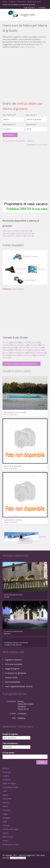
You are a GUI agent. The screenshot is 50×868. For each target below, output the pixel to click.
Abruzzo (6, 768)
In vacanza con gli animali (16, 673)
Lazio (5, 791)
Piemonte (7, 810)
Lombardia (7, 799)
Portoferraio (27, 355)
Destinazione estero (11, 844)
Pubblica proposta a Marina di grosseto (21, 364)
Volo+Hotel (13, 289)
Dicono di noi (23, 709)
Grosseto (34, 345)
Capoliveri (22, 348)
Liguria (5, 795)
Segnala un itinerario (13, 660)
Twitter (15, 863)
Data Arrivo (31, 124)
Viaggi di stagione (12, 669)
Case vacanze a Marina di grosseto (17, 236)
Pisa (43, 345)
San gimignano (19, 345)
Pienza (15, 355)
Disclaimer (22, 706)
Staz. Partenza (9, 115)
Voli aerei (37, 269)
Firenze (6, 342)
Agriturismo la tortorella (15, 412)
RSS (21, 863)
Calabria (6, 776)
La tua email (9, 753)
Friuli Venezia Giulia (10, 787)
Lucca (25, 342)
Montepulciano (19, 353)
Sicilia (5, 822)
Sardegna (6, 818)
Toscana (6, 825)
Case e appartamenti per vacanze (19, 686)
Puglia (5, 814)
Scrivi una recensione (14, 664)
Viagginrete (27, 15)
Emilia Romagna (9, 783)
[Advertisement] (24, 75)
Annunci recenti (11, 677)
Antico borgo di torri (13, 595)
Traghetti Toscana (25, 256)
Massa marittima (36, 353)
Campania (7, 780)
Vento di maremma (13, 466)
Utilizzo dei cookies (25, 704)
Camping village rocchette (16, 643)
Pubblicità (22, 718)
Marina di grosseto (27, 47)
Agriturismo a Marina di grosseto (16, 231)
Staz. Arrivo (31, 115)
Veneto (5, 841)
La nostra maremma (13, 631)
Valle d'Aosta (8, 837)
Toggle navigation (5, 15)
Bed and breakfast (13, 682)
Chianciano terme (20, 350)
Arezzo (34, 342)
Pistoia (5, 355)
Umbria (6, 833)
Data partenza (9, 124)
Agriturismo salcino (13, 520)
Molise (5, 806)
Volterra (6, 350)
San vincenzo (36, 348)
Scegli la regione (11, 734)
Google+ (9, 863)
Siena (16, 342)
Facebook (3, 863)
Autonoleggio (25, 280)
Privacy (21, 701)
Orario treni (15, 269)
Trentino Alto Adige (10, 829)
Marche (6, 803)
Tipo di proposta (11, 743)
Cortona (6, 345)
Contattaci (42, 8)
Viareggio (10, 348)
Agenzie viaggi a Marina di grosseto (17, 233)
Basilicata (6, 772)
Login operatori (29, 8)
